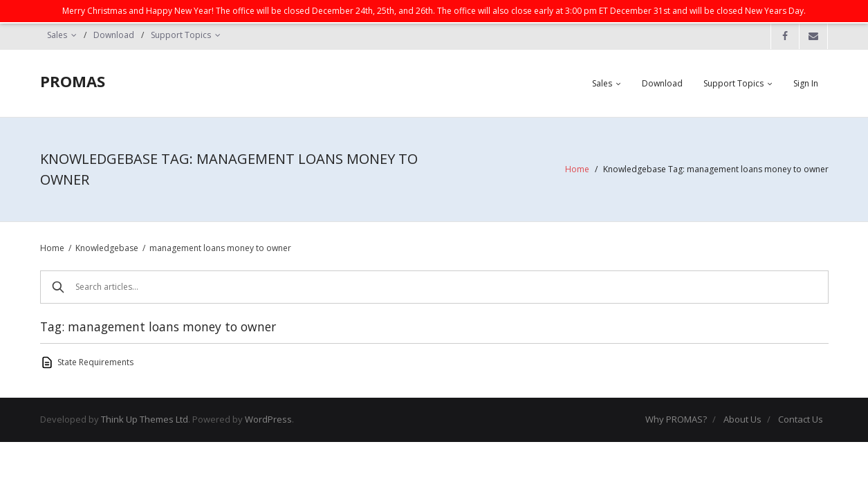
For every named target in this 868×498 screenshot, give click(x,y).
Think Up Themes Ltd (145, 419)
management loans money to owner (220, 248)
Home (577, 169)
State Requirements (95, 362)
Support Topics (181, 35)
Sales (57, 35)
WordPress (268, 419)
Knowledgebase (107, 248)
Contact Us (801, 419)
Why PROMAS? (676, 419)
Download (114, 35)
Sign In (806, 83)
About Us (742, 419)
